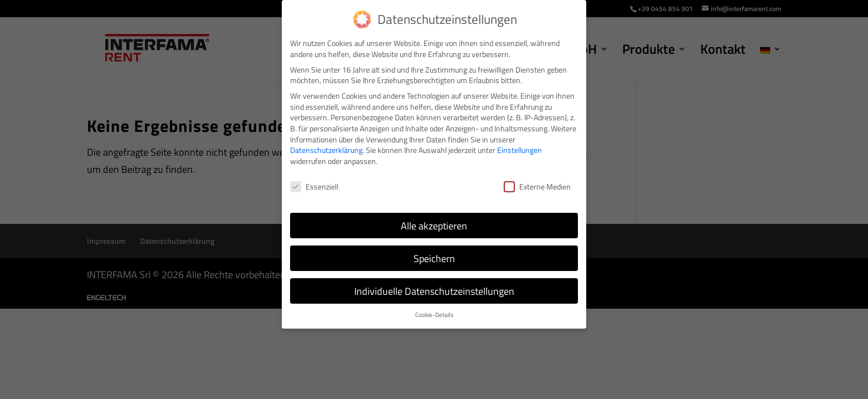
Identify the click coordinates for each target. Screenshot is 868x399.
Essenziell (314, 186)
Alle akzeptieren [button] (434, 226)
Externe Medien (537, 186)
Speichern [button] (434, 259)
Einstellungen (520, 150)
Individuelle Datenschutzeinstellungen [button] (434, 291)
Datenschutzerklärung (326, 150)
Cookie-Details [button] (434, 315)
